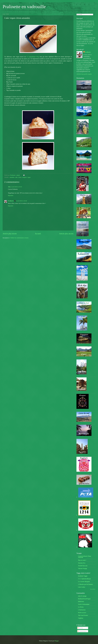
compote (24, 177)
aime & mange (82, 596)
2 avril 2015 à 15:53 (16, 187)
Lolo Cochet (82, 587)
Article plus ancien (66, 234)
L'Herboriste (82, 610)
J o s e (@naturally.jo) (84, 579)
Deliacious (81, 601)
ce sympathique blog (33, 57)
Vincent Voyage (82, 568)
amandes (12, 177)
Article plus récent (10, 234)
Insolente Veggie (83, 576)
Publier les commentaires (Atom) (19, 238)
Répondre (11, 195)
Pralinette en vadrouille (24, 7)
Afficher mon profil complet (84, 74)
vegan (29, 177)
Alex (9, 187)
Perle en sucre (82, 613)
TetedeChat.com (83, 566)
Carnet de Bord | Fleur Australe (85, 557)
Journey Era (82, 563)
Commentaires (82, 631)
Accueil (38, 234)
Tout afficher (93, 589)
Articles (80, 628)
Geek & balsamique (84, 604)
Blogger (57, 641)
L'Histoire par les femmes (85, 584)
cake (16, 177)
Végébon (81, 618)
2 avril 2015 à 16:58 (21, 201)
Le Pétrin (81, 607)
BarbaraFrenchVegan (84, 599)
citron (20, 177)
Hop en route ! (82, 560)
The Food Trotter (83, 615)
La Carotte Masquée (84, 582)
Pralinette (11, 201)
